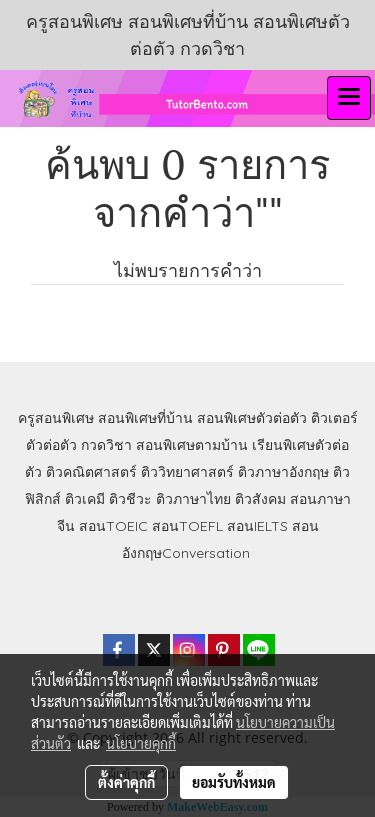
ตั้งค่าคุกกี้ (126, 782)
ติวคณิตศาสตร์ (91, 472)
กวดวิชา (106, 445)
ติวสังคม (260, 499)
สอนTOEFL (187, 526)
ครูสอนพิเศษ (56, 418)
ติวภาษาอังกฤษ (283, 472)
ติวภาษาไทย (193, 499)
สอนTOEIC (113, 526)
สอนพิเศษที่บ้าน (145, 418)
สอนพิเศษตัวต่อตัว (252, 418)
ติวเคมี (85, 499)
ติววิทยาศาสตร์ (187, 472)
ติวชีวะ (130, 499)
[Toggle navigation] (349, 98)
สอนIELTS (257, 526)
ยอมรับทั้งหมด (234, 782)
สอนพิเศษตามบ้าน (192, 445)
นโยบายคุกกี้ (141, 743)
